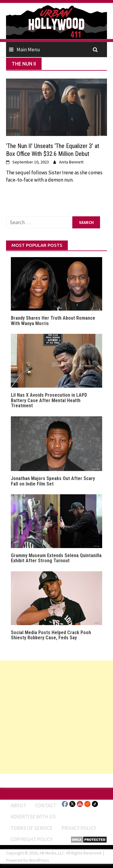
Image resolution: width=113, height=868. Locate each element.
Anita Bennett (71, 162)
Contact (46, 805)
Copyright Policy (31, 839)
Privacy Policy (79, 828)
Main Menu (28, 50)
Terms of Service (31, 828)
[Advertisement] (56, 717)
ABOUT (18, 805)
